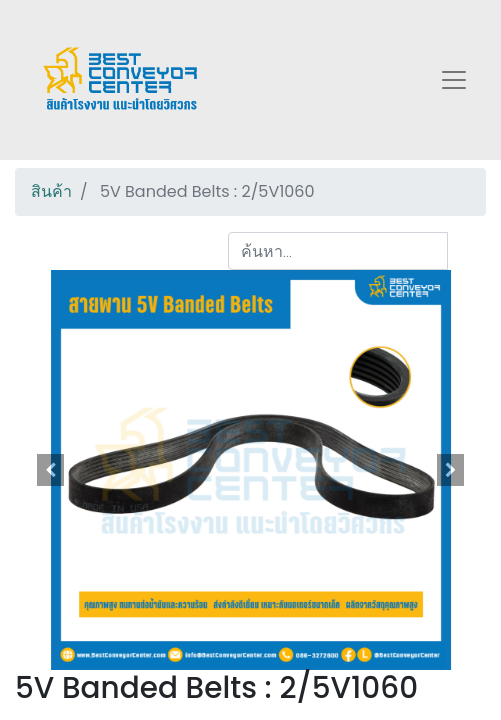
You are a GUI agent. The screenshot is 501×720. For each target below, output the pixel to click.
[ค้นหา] (466, 251)
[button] (50, 470)
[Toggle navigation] (454, 80)
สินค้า (51, 191)
